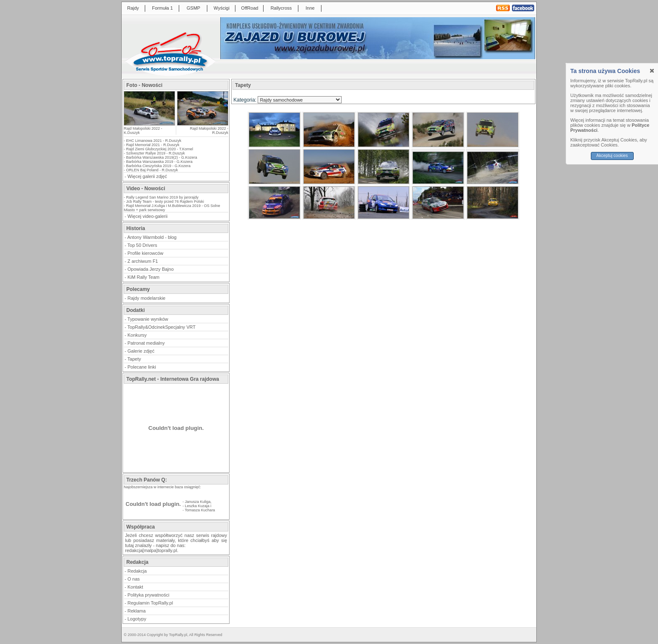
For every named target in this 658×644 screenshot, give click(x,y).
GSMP (193, 8)
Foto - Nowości (144, 85)
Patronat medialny (146, 343)
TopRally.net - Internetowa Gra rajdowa (173, 379)
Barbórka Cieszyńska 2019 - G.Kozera (159, 166)
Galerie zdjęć (141, 351)
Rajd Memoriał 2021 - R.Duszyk (153, 145)
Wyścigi (222, 8)
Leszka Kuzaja (197, 506)
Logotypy (137, 619)
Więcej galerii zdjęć (147, 176)
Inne (310, 8)
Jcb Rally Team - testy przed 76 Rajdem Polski (165, 202)
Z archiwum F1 (143, 261)
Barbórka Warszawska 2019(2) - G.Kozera (162, 157)
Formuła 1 (162, 8)
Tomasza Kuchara (200, 510)
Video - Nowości (146, 188)
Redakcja (137, 571)
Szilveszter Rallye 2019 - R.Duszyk (156, 153)
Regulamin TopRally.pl (150, 603)
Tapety (134, 359)
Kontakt (135, 587)
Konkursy (137, 335)
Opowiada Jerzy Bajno (151, 269)
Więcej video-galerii (148, 216)
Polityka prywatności (149, 595)
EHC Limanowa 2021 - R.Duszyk (154, 141)
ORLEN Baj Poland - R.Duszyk (152, 170)
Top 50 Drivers (142, 245)
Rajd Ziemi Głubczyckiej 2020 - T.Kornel (160, 149)
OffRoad (250, 8)
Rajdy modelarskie (146, 298)
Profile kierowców (146, 253)
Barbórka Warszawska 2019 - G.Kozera (159, 162)
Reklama (137, 611)
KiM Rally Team (144, 277)
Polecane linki (142, 367)
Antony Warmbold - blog (152, 237)
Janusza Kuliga (198, 502)
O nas (134, 579)
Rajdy (133, 8)
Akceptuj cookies (612, 156)
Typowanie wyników (148, 319)
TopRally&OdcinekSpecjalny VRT (162, 327)
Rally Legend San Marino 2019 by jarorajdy (163, 197)
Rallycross (281, 8)
